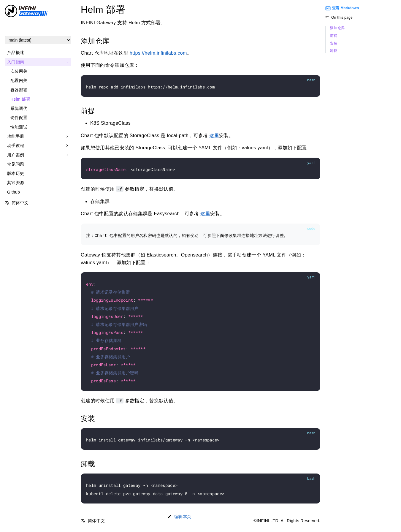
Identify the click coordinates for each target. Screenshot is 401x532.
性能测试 (19, 127)
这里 (214, 136)
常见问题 (16, 164)
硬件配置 (19, 118)
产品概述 (16, 53)
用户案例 (16, 155)
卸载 (334, 51)
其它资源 (16, 183)
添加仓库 (337, 28)
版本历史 (16, 173)
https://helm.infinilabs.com (158, 53)
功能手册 (16, 136)
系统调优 (19, 108)
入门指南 (16, 62)
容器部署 (19, 90)
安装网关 (19, 71)
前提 (334, 36)
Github (14, 192)
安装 (334, 43)
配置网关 (19, 80)
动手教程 (16, 145)
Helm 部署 (20, 99)
